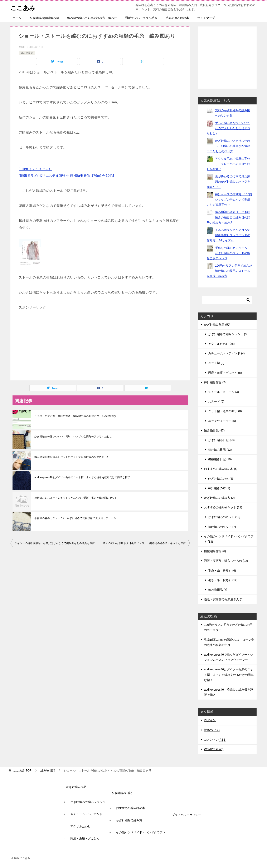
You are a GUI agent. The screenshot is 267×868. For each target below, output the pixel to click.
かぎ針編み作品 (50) (217, 325)
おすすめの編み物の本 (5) (221, 469)
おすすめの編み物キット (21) (223, 507)
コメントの (215, 740)
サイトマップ (206, 18)
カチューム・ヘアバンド (86, 814)
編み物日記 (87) (214, 430)
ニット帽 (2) (216, 363)
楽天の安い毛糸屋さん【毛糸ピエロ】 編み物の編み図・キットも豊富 (144, 543)
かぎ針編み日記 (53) (221, 440)
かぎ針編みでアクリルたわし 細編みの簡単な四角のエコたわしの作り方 (228, 146)
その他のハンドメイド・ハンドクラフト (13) (229, 539)
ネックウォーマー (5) (222, 421)
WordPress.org (214, 749)
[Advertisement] (100, 345)
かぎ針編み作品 (76, 787)
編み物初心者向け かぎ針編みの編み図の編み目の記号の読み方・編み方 (228, 217)
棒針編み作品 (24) (216, 382)
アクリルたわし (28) (221, 344)
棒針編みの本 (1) (219, 488)
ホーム (17, 18)
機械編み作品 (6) (215, 551)
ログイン (210, 720)
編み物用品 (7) (218, 590)
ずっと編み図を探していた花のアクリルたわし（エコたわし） (228, 128)
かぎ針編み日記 (122, 793)
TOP (22, 770)
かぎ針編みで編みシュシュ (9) (228, 334)
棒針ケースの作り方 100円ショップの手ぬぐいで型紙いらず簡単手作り (229, 199)
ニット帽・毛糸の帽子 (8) (225, 411)
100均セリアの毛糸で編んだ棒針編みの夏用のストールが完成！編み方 (229, 271)
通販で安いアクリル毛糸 (141, 18)
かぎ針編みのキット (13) (224, 517)
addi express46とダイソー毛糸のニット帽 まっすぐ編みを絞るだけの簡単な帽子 (82, 477)
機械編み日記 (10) (220, 459)
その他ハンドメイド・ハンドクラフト (141, 832)
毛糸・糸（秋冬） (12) (223, 580)
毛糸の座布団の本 (177, 18)
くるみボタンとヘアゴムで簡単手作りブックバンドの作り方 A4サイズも (228, 235)
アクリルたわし (81, 826)
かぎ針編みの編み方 (129, 820)
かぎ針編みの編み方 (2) (219, 498)
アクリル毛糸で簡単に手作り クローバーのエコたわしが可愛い (228, 164)
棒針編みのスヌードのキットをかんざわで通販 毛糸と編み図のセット (76, 498)
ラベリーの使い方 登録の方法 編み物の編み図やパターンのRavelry (75, 416)
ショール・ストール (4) (224, 392)
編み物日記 (27, 53)
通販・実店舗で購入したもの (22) (226, 561)
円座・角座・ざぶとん (85, 838)
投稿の (212, 730)
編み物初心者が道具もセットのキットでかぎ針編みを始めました (72, 457)
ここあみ (23, 7)
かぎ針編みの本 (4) (221, 479)
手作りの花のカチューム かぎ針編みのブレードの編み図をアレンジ (228, 253)
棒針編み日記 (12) (220, 450)
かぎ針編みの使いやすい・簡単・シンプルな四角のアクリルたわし (73, 437)
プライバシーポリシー (186, 815)
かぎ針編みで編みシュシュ (88, 802)
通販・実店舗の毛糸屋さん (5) (224, 599)
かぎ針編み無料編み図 (44, 18)
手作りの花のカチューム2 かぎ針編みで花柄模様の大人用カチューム (75, 518)
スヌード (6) (216, 401)
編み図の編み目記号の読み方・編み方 (92, 18)
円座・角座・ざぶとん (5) (225, 373)
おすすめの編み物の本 (131, 808)
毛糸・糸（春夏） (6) (222, 571)
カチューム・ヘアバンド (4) (226, 353)
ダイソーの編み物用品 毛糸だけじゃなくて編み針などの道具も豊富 (55, 543)
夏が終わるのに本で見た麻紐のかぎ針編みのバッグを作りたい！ (228, 182)
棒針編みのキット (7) (222, 527)
